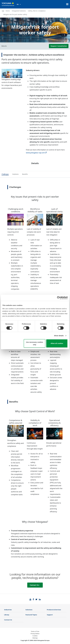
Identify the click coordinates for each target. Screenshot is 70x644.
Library (7, 615)
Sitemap (35, 638)
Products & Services (54, 610)
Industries (8, 610)
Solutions (29, 610)
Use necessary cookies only (35, 343)
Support (50, 615)
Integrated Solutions (19, 11)
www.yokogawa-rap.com (36, 153)
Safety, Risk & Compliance (37, 11)
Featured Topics (31, 615)
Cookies (35, 636)
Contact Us (35, 585)
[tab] (5, 174)
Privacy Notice (35, 634)
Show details (59, 336)
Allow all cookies (57, 343)
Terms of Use (35, 631)
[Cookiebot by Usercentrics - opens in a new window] (59, 298)
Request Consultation (59, 46)
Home (8, 11)
